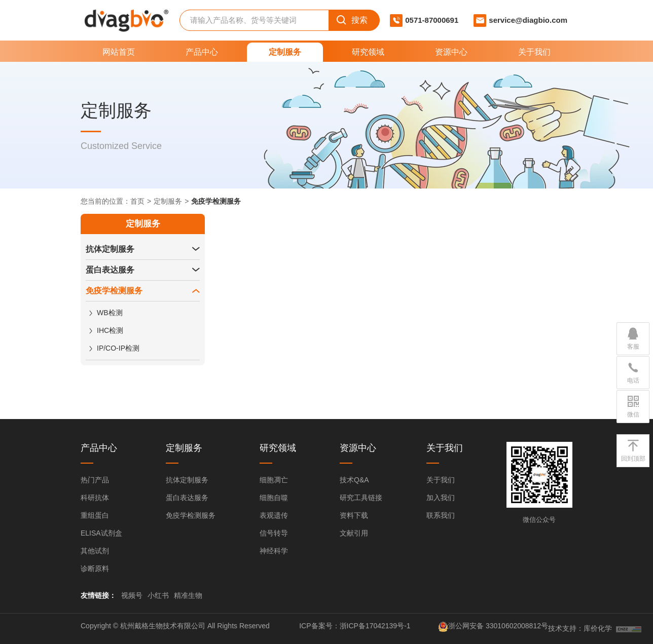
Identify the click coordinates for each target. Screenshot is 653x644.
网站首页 (119, 52)
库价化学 (598, 628)
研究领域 (368, 52)
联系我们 (441, 515)
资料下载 (354, 515)
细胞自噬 (274, 498)
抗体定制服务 (110, 249)
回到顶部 (633, 450)
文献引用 (354, 533)
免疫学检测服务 (114, 291)
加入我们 (441, 498)
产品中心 (202, 52)
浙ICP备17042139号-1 (375, 626)
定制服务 (285, 52)
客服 (633, 338)
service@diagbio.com (528, 20)
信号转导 (274, 533)
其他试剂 (95, 551)
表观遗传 (274, 515)
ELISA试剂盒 (101, 533)
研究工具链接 (361, 498)
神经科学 (274, 551)
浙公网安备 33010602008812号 (498, 626)
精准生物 (188, 595)
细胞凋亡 (274, 480)
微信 (633, 406)
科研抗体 (95, 498)
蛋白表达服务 (110, 270)
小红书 (158, 595)
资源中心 (451, 52)
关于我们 (534, 52)
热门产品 (95, 480)
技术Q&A (354, 480)
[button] (196, 249)
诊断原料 (95, 569)
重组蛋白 (95, 515)
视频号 (132, 595)
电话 (633, 372)
